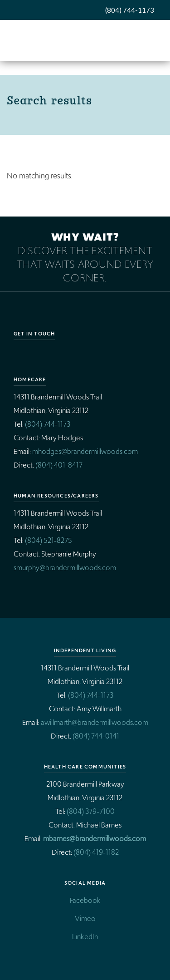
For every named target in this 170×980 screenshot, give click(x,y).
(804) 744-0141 (96, 736)
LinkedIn (85, 937)
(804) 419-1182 (96, 852)
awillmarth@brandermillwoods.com (95, 722)
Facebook (85, 900)
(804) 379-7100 (91, 811)
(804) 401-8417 (59, 465)
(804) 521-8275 (49, 540)
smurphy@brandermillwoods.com (65, 568)
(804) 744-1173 (130, 10)
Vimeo (85, 918)
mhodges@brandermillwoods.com (85, 451)
